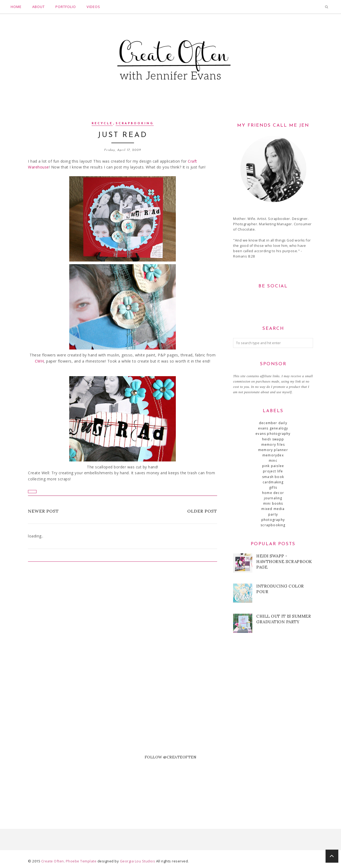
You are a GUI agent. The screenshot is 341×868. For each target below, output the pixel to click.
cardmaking (273, 482)
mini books (273, 503)
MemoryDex (273, 455)
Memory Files (273, 445)
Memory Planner (273, 450)
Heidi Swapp (273, 439)
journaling (273, 498)
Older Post (202, 511)
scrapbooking (135, 124)
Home (16, 7)
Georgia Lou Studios (138, 861)
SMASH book (273, 477)
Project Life (273, 471)
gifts (273, 487)
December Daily (273, 423)
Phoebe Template (81, 861)
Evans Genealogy (273, 428)
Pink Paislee (273, 466)
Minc (273, 461)
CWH (39, 361)
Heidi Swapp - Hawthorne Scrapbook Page (284, 562)
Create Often (53, 861)
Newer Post (43, 511)
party (273, 514)
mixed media (273, 509)
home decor (273, 493)
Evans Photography (273, 434)
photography (273, 520)
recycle (102, 124)
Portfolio (66, 7)
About (38, 7)
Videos (93, 7)
